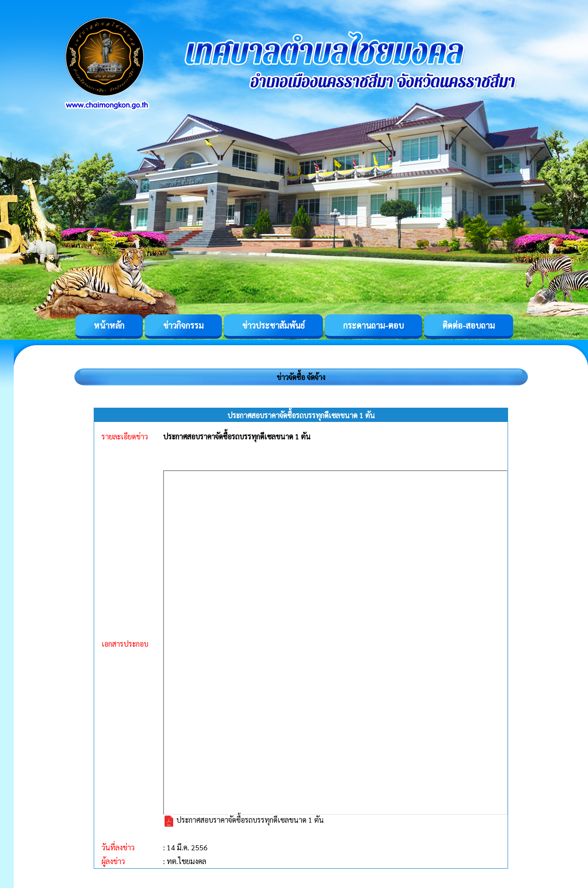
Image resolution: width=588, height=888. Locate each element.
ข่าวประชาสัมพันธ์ (273, 325)
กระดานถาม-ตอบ (373, 325)
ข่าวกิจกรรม (183, 325)
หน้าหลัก (109, 325)
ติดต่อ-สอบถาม (469, 325)
